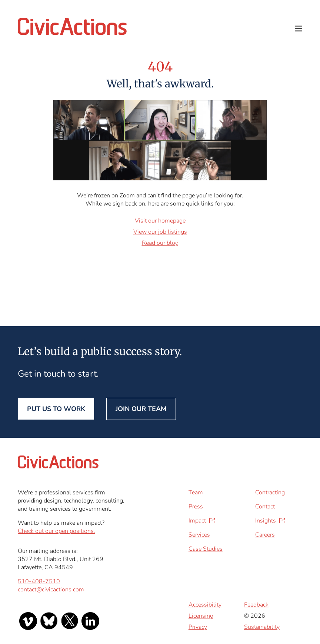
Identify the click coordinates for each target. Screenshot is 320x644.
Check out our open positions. (56, 531)
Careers (265, 535)
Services (199, 535)
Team (196, 493)
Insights (266, 521)
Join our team (141, 409)
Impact (197, 521)
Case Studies (206, 549)
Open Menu (299, 29)
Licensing (201, 616)
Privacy (198, 627)
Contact (265, 507)
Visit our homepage (160, 221)
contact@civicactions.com (51, 590)
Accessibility (205, 605)
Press (196, 507)
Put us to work (56, 409)
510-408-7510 (39, 581)
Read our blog (160, 243)
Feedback (256, 605)
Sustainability (262, 627)
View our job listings (160, 232)
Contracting (270, 493)
